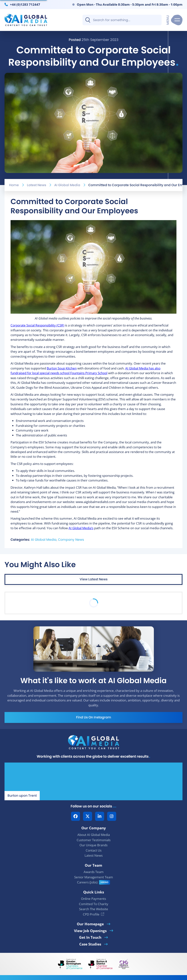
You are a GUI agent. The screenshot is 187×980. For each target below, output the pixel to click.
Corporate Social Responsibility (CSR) (37, 325)
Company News (71, 540)
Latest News (37, 185)
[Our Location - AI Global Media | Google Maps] (93, 781)
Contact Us (94, 850)
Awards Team (94, 872)
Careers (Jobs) (87, 882)
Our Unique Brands (93, 845)
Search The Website (94, 909)
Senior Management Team (94, 877)
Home (14, 185)
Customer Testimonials (94, 840)
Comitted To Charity (94, 904)
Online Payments (93, 899)
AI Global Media (67, 185)
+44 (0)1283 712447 (25, 4)
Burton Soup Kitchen (62, 368)
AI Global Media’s (81, 528)
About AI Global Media (94, 835)
